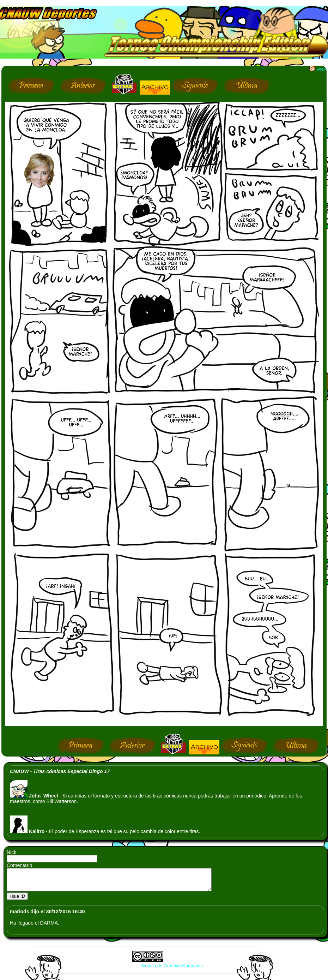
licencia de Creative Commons (172, 970)
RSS (318, 70)
